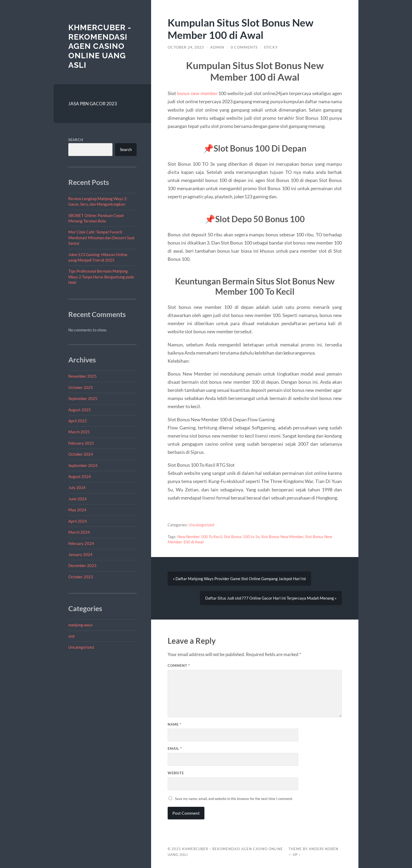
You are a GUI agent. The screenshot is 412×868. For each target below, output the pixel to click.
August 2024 (80, 476)
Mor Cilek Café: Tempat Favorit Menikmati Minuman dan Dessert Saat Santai (102, 238)
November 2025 (83, 376)
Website (176, 773)
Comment (179, 666)
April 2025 (78, 421)
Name (174, 724)
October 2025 (81, 387)
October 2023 (81, 577)
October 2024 (81, 454)
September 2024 (83, 465)
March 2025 (79, 432)
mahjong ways (81, 625)
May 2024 (77, 510)
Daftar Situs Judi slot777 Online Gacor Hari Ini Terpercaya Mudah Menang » (271, 598)
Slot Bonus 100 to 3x (242, 537)
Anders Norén (324, 849)
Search (76, 140)
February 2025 (81, 443)
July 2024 (77, 487)
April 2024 (78, 521)
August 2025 (80, 410)
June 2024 (78, 499)
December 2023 (82, 565)
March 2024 (79, 532)
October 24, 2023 (186, 47)
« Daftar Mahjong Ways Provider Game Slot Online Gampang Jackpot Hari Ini (239, 579)
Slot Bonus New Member (282, 537)
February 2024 (81, 543)
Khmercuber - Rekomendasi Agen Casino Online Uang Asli (100, 46)
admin (217, 47)
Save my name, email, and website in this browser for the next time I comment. (234, 799)
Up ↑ (297, 855)
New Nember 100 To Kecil (200, 537)
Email (175, 749)
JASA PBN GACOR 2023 (93, 104)
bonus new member (197, 93)
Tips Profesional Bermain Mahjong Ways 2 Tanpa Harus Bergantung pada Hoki (101, 277)
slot (72, 636)
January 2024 (80, 554)
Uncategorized (81, 647)
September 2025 (83, 398)
